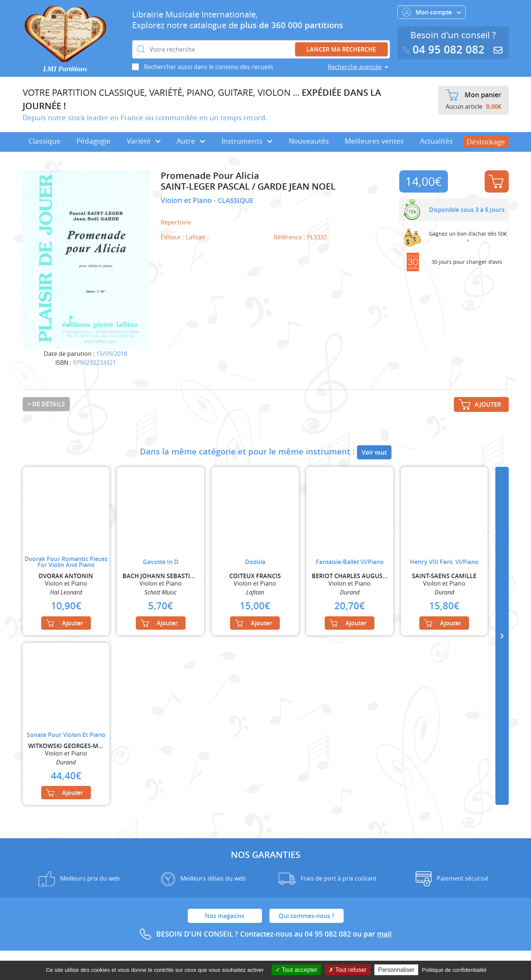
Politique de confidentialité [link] (454, 970)
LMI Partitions (65, 69)
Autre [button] (191, 141)
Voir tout (374, 452)
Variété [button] (144, 141)
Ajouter (496, 181)
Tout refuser (348, 970)
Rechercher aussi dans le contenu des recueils (209, 67)
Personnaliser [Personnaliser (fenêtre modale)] (396, 970)
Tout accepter (296, 970)
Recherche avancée (355, 67)
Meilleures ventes (374, 141)
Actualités (436, 141)
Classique (45, 141)
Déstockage (486, 142)
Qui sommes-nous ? (307, 916)
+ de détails (46, 404)
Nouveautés (309, 141)
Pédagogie (94, 141)
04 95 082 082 (446, 50)
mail (384, 934)
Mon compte (432, 12)
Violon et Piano (187, 200)
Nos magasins (225, 916)
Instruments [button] (247, 141)
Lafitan (195, 237)
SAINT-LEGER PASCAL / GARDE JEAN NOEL (248, 186)
